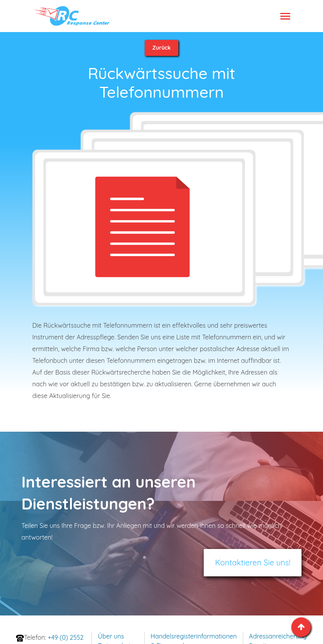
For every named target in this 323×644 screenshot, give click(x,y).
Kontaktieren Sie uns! (253, 562)
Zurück (162, 48)
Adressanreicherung (278, 636)
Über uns (111, 636)
